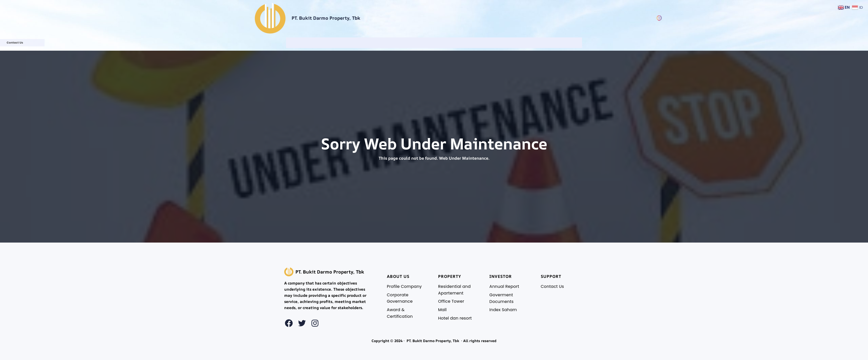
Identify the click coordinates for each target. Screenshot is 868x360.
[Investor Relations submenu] (461, 43)
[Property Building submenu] (434, 43)
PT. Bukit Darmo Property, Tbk (326, 18)
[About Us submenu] (406, 43)
